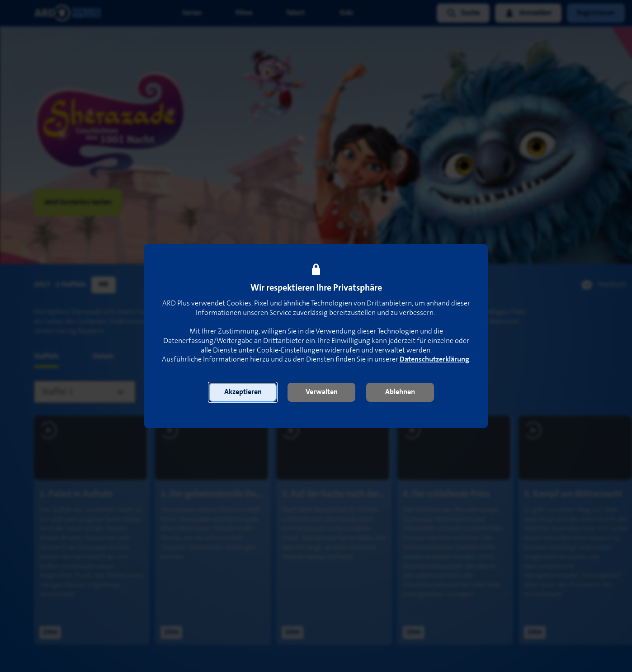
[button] (243, 392)
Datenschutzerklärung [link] (434, 359)
